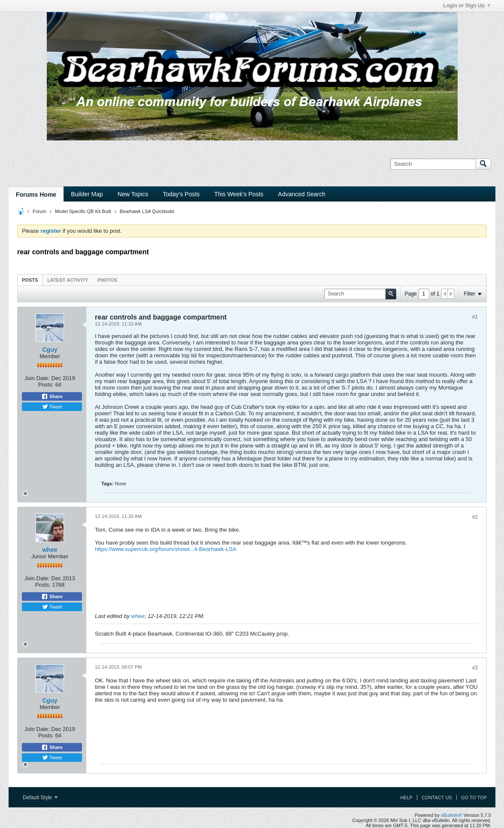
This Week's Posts (239, 194)
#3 (475, 668)
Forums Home (36, 195)
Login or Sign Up (467, 6)
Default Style (40, 798)
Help (406, 798)
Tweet (52, 407)
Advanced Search (302, 194)
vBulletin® (452, 815)
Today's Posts (181, 194)
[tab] (30, 280)
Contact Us (437, 798)
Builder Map (87, 194)
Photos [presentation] (107, 280)
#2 (475, 517)
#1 (475, 317)
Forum (39, 211)
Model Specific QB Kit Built (83, 211)
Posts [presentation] (30, 280)
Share (52, 396)
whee (50, 550)
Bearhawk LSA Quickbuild (147, 211)
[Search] (433, 164)
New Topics (133, 194)
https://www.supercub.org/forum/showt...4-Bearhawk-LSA (165, 549)
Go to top (474, 798)
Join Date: (37, 378)
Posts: (46, 385)
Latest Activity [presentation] (68, 280)
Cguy (50, 350)
